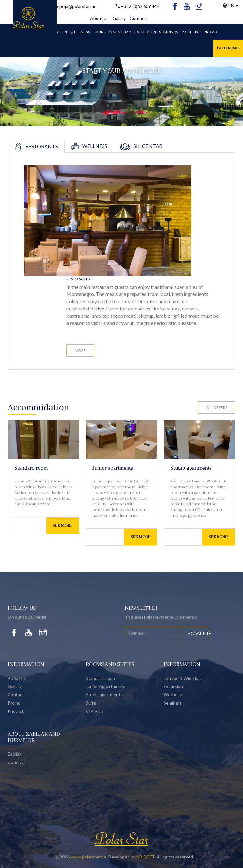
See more (63, 525)
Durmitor (16, 762)
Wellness (89, 146)
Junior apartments (113, 468)
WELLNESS (80, 32)
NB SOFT (146, 857)
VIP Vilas (95, 711)
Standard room (31, 468)
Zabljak (15, 754)
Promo (14, 703)
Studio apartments (191, 468)
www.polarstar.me (88, 857)
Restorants (36, 146)
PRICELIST (191, 32)
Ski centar (141, 146)
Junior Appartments (106, 686)
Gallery (15, 686)
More (80, 351)
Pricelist (16, 711)
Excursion (173, 686)
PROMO (210, 32)
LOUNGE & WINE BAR (112, 32)
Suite (91, 703)
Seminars (169, 32)
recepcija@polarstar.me (74, 6)
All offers (217, 408)
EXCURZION (145, 32)
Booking (228, 48)
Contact (138, 18)
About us (99, 18)
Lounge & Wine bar (182, 678)
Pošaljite (198, 633)
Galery (119, 18)
